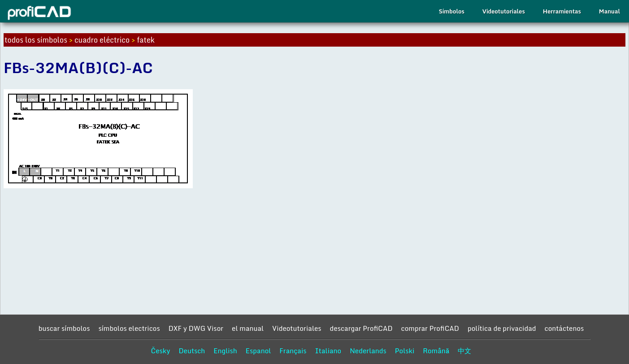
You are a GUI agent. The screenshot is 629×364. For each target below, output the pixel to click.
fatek (146, 40)
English (225, 351)
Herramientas (562, 11)
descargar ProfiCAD (361, 328)
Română (436, 351)
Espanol (258, 351)
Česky (161, 351)
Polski (405, 351)
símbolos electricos (129, 328)
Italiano (328, 351)
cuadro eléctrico (102, 40)
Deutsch (192, 351)
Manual (609, 11)
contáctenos (564, 328)
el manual (248, 328)
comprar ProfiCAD (430, 328)
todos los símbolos (36, 40)
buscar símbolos (64, 328)
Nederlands (368, 351)
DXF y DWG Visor (196, 328)
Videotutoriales (504, 11)
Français (293, 351)
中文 (464, 351)
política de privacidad (502, 328)
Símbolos (452, 11)
